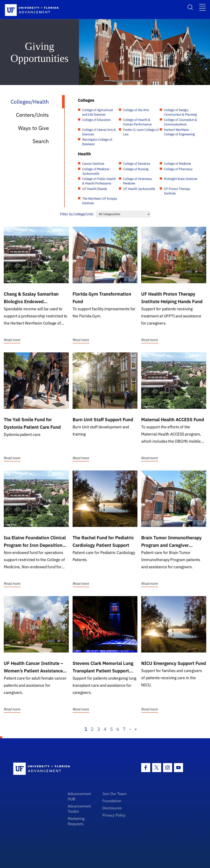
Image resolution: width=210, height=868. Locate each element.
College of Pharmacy (178, 169)
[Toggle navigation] (202, 7)
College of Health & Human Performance (137, 122)
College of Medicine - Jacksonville (97, 171)
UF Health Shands (95, 189)
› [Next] (130, 729)
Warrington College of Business (97, 142)
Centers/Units (32, 115)
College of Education (96, 120)
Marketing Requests (76, 821)
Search (41, 141)
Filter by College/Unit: (77, 214)
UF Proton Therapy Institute (177, 191)
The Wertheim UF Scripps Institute (100, 201)
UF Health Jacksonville (139, 189)
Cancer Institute (93, 164)
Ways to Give (33, 128)
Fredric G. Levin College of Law (141, 132)
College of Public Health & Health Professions (99, 181)
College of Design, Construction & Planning (180, 112)
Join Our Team (115, 794)
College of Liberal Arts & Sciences (99, 132)
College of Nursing (136, 169)
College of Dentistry (137, 164)
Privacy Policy (114, 815)
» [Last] (136, 729)
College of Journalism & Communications (180, 122)
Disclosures (112, 808)
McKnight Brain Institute (181, 179)
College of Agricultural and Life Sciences (98, 112)
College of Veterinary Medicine (138, 181)
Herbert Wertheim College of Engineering (179, 132)
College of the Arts (136, 110)
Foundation (112, 801)
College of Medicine (177, 164)
